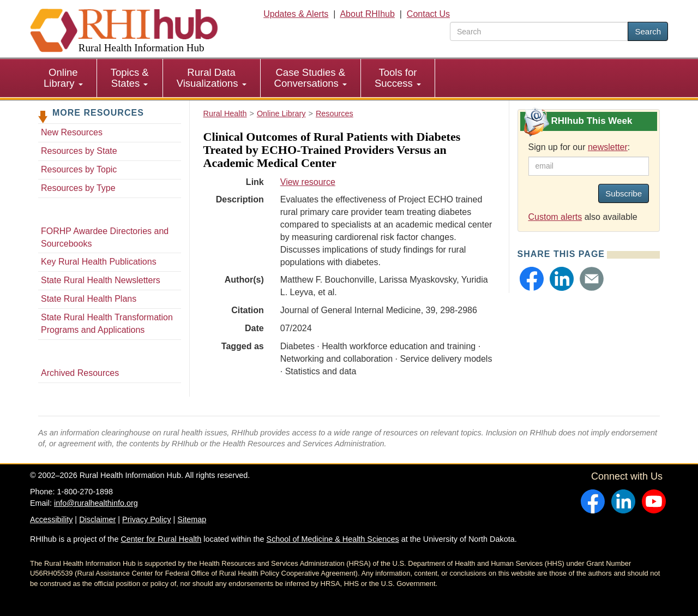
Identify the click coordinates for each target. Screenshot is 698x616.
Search (648, 31)
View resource (308, 182)
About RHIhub (367, 14)
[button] (532, 279)
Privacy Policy (147, 519)
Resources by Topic (79, 169)
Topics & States (130, 78)
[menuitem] (64, 78)
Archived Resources (80, 373)
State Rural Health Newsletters (101, 280)
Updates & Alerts (296, 14)
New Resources (72, 132)
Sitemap (192, 519)
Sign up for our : (579, 147)
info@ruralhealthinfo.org (96, 503)
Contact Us (428, 14)
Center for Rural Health (161, 539)
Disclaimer (97, 519)
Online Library (63, 78)
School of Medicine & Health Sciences (333, 539)
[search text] (539, 31)
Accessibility (51, 519)
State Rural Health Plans (89, 299)
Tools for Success (398, 78)
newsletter (608, 147)
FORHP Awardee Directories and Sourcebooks (105, 237)
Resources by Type (78, 188)
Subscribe (624, 193)
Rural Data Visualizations (212, 78)
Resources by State (79, 151)
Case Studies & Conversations (311, 78)
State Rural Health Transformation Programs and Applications (107, 324)
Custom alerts (555, 217)
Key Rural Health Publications (99, 262)
